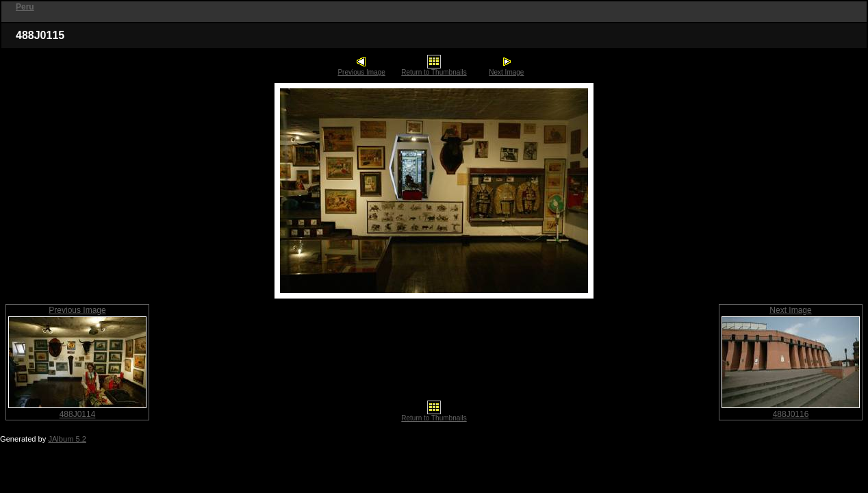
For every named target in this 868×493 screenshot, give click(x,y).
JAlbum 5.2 (67, 439)
